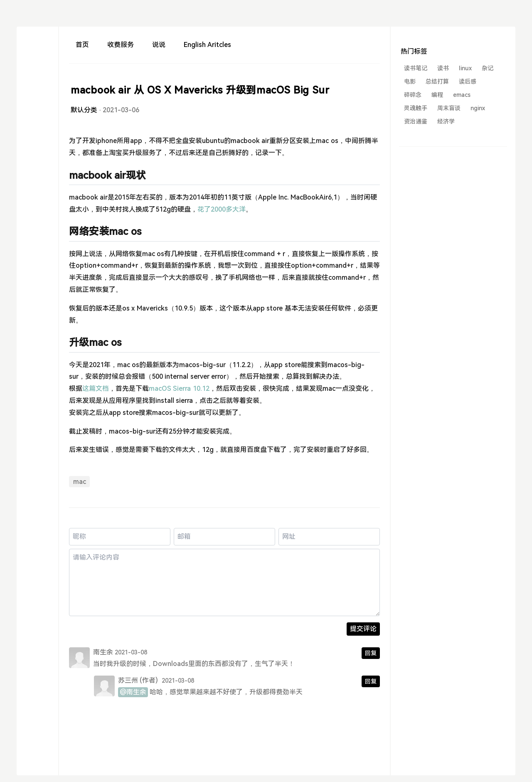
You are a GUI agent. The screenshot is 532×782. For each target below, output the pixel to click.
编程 (437, 95)
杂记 (488, 68)
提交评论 (363, 629)
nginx (478, 108)
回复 (371, 653)
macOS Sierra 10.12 (179, 389)
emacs (462, 95)
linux (465, 68)
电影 (410, 81)
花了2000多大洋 (222, 209)
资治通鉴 (416, 121)
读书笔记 (416, 68)
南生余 (103, 652)
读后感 (468, 81)
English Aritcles (207, 45)
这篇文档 (96, 389)
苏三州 (128, 680)
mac (80, 482)
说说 (159, 45)
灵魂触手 (416, 108)
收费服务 (121, 45)
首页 (82, 45)
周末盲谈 (449, 108)
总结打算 (437, 81)
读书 (443, 68)
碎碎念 (413, 95)
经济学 (446, 121)
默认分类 (84, 110)
